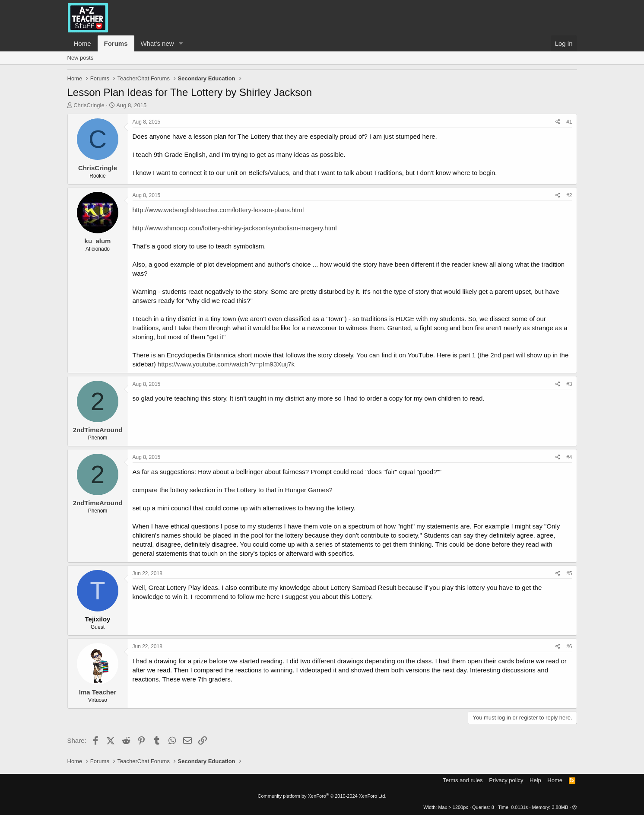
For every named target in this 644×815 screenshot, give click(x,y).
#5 (569, 573)
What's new (157, 43)
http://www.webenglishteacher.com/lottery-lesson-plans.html (218, 210)
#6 (569, 646)
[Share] (558, 122)
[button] (181, 43)
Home (82, 43)
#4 (569, 457)
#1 (569, 122)
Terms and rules (463, 780)
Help (535, 780)
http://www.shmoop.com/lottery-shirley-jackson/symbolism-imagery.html (235, 228)
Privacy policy (506, 780)
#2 (569, 195)
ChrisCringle (89, 105)
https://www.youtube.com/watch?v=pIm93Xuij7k (226, 364)
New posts (81, 58)
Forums (116, 43)
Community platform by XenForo (322, 796)
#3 (569, 384)
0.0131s (519, 807)
